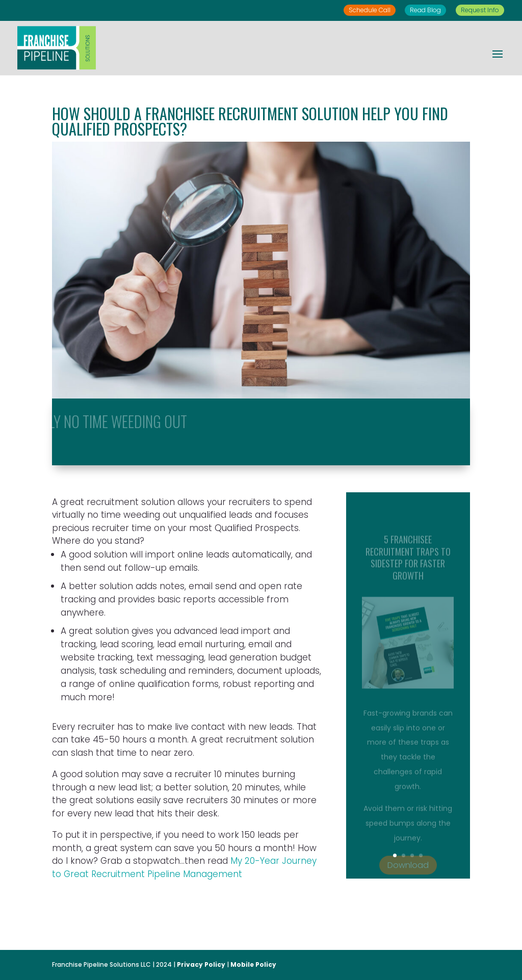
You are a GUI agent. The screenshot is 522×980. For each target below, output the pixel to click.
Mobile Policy (253, 964)
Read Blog (425, 10)
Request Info (480, 10)
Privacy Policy (201, 964)
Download (408, 874)
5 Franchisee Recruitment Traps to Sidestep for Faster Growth (408, 566)
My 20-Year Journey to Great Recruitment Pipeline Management (184, 867)
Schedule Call (370, 10)
